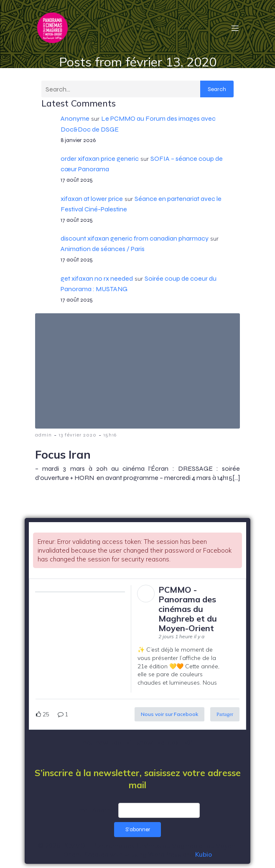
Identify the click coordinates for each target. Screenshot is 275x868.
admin (43, 435)
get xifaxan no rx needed (97, 278)
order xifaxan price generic (100, 159)
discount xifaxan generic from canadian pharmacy (135, 238)
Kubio (204, 854)
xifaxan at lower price (92, 199)
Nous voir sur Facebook (169, 714)
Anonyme (75, 118)
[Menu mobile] (235, 28)
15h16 (110, 435)
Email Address (96, 810)
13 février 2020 (78, 435)
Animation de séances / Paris (103, 249)
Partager (225, 714)
